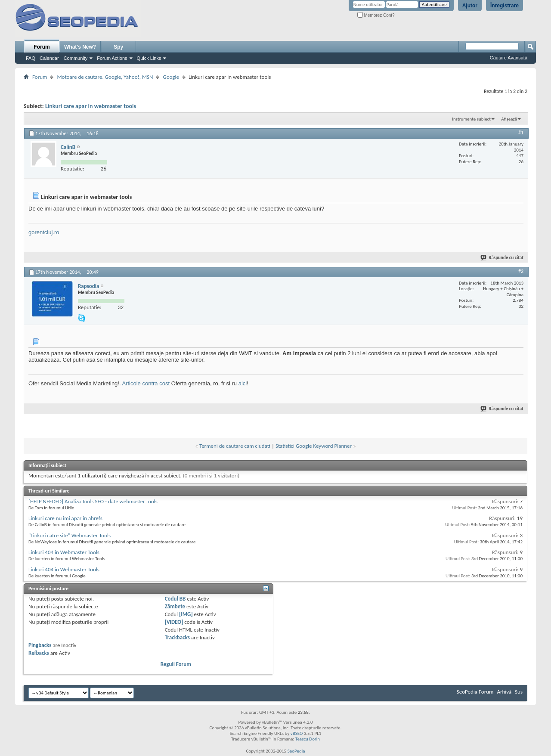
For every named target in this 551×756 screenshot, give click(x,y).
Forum (42, 47)
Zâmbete (175, 606)
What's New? (80, 47)
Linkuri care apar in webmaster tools (91, 106)
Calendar (49, 58)
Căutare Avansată (509, 58)
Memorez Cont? (376, 15)
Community (76, 58)
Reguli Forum (176, 664)
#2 (521, 271)
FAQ (31, 58)
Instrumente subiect (471, 119)
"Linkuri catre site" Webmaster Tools (70, 535)
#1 (521, 133)
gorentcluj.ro (44, 232)
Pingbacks (40, 645)
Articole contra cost (146, 383)
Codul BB (175, 599)
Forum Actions (112, 58)
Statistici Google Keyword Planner (314, 446)
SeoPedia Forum (475, 692)
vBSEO (297, 733)
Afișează (509, 119)
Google (171, 77)
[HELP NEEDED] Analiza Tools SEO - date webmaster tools (93, 501)
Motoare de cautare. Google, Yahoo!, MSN (105, 77)
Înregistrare (505, 6)
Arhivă (504, 692)
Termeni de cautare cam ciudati (235, 446)
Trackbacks (177, 637)
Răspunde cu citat (502, 258)
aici (243, 383)
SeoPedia (296, 751)
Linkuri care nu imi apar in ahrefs (65, 518)
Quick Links (149, 58)
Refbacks (39, 653)
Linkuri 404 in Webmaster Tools (64, 552)
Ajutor (470, 6)
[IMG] (186, 614)
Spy (118, 47)
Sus (519, 692)
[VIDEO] (174, 622)
